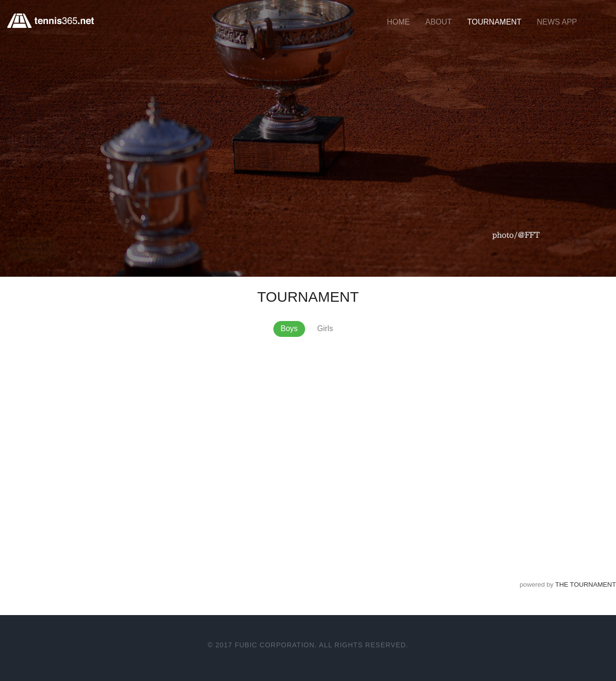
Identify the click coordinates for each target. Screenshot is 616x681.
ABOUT (439, 22)
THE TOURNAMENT (586, 585)
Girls (325, 328)
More (34, 226)
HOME (398, 22)
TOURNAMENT (494, 22)
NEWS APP (557, 22)
